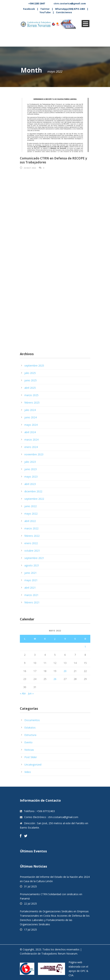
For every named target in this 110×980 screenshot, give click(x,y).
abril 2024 (30, 432)
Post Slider (31, 757)
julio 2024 (30, 410)
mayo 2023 (31, 477)
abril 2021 (30, 588)
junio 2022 (31, 506)
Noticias (29, 750)
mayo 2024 (31, 425)
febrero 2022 (32, 536)
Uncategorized (33, 765)
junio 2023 (31, 469)
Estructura (30, 735)
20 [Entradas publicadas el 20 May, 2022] (65, 671)
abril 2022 (30, 521)
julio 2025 (30, 373)
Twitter (45, 9)
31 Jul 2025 (30, 886)
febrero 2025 (32, 403)
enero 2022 (31, 543)
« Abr (23, 693)
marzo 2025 (31, 395)
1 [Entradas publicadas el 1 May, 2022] (85, 647)
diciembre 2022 (33, 491)
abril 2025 (30, 388)
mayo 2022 (31, 514)
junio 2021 (31, 573)
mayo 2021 (31, 580)
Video (28, 772)
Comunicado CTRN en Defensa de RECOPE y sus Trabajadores (53, 160)
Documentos (32, 720)
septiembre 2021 (34, 558)
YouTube (45, 12)
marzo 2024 (31, 440)
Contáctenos (64, 12)
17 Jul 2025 (30, 930)
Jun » (31, 693)
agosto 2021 (32, 565)
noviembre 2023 (34, 454)
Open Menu (86, 24)
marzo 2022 (31, 528)
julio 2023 (30, 462)
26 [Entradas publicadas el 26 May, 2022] (55, 679)
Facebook (29, 9)
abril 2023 (30, 484)
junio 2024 (31, 417)
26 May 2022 (30, 168)
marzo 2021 (31, 595)
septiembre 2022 (34, 499)
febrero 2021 (32, 602)
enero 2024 (31, 447)
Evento (28, 742)
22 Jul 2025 (30, 904)
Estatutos (30, 728)
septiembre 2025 (34, 366)
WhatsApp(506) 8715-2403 (70, 9)
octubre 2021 (32, 551)
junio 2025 (31, 380)
